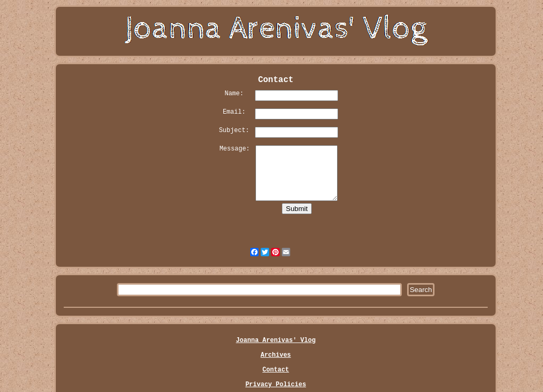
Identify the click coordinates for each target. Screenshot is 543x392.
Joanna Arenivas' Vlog (276, 340)
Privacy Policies (276, 385)
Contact (275, 370)
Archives (276, 355)
